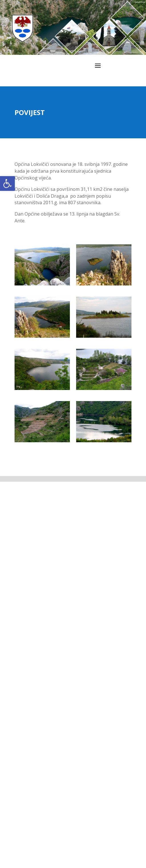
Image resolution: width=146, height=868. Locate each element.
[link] (7, 183)
